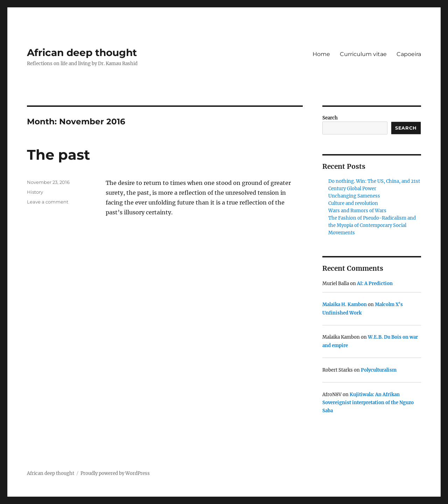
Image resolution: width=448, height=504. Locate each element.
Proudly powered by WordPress (115, 473)
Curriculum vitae (363, 54)
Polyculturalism (379, 370)
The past (58, 155)
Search (330, 118)
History (35, 192)
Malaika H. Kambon (345, 305)
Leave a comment (48, 202)
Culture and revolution (353, 203)
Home (321, 54)
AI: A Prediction (375, 284)
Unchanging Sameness (354, 196)
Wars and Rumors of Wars (357, 211)
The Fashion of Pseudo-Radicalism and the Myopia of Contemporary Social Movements (372, 225)
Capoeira (409, 54)
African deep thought (82, 53)
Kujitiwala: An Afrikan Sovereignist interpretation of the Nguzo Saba (368, 403)
